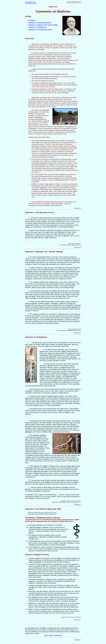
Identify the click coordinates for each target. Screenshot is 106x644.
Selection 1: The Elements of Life (40, 23)
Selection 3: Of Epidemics (37, 27)
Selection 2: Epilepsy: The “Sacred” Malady (43, 25)
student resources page (31, 3)
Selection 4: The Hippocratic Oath (40, 30)
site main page (32, 2)
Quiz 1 (46, 635)
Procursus (32, 20)
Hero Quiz (58, 635)
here (51, 157)
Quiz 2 (52, 635)
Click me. (44, 188)
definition (29, 432)
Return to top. (78, 208)
